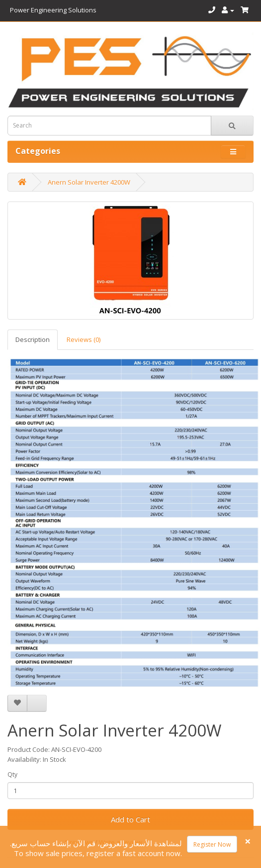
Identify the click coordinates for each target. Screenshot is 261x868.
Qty (12, 774)
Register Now (212, 844)
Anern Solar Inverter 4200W (89, 182)
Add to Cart (130, 819)
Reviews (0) (84, 339)
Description (33, 339)
